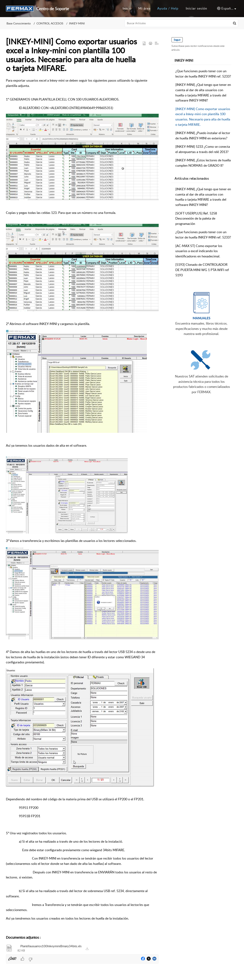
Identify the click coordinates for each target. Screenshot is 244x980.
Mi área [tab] (144, 8)
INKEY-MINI (77, 23)
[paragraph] (82, 505)
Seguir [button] (177, 40)
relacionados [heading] (192, 178)
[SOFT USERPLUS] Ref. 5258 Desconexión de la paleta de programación (196, 218)
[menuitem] (196, 9)
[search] (181, 23)
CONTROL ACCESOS (50, 23)
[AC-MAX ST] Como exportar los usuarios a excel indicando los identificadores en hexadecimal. (199, 251)
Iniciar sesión (196, 8)
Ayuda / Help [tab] (168, 8)
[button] (227, 9)
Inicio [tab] (127, 8)
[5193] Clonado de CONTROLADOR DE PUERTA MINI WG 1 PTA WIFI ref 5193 (202, 270)
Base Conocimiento (19, 23)
